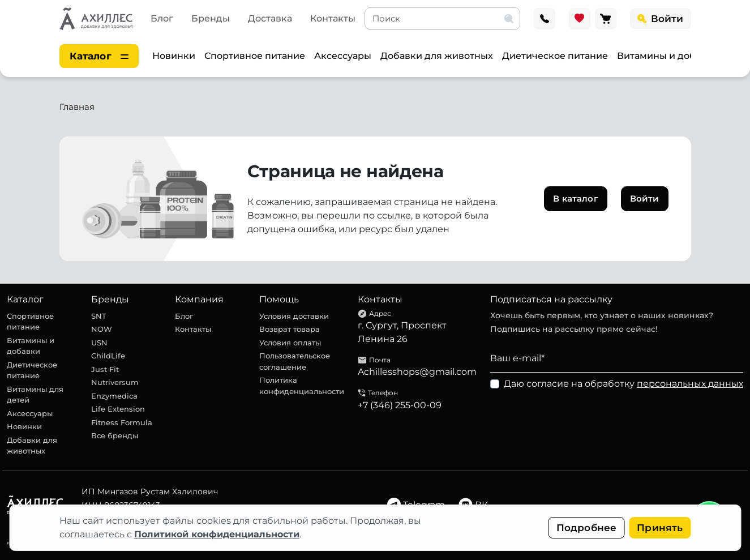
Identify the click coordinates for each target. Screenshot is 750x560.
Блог (162, 18)
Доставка (270, 18)
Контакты (333, 18)
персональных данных (690, 384)
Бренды (211, 18)
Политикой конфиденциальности (217, 534)
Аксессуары (343, 56)
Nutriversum (115, 382)
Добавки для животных (437, 56)
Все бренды (115, 435)
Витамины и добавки (668, 56)
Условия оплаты (290, 343)
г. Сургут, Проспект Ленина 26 (402, 332)
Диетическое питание (555, 56)
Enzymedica (114, 396)
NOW (102, 329)
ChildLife (108, 356)
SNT (99, 316)
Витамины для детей (35, 395)
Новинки (174, 56)
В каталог (575, 198)
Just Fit (105, 369)
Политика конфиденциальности (302, 386)
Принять (660, 528)
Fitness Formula (122, 422)
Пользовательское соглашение (295, 361)
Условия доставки (294, 316)
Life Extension (118, 409)
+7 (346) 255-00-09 (400, 405)
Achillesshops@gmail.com (417, 372)
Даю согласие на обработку (623, 384)
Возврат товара (290, 329)
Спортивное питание (255, 56)
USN (99, 343)
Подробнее (587, 528)
